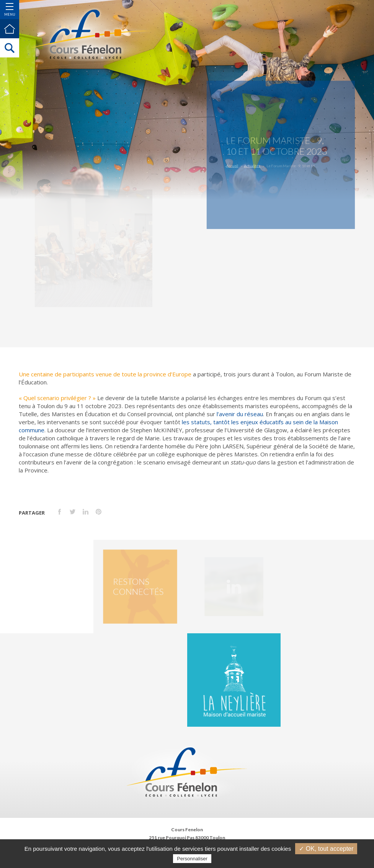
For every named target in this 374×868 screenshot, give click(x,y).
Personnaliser (192, 859)
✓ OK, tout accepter (326, 849)
